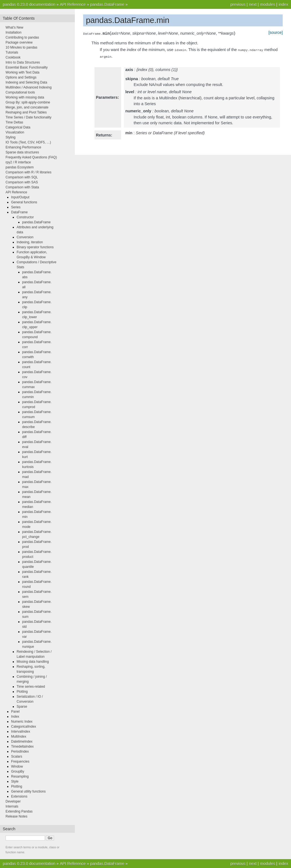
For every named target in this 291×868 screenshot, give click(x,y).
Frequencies (20, 761)
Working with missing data (25, 97)
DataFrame (19, 212)
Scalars (17, 756)
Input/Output (20, 197)
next (253, 4)
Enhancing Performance (23, 147)
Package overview (19, 42)
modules (267, 4)
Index (15, 717)
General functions (24, 202)
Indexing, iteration (30, 242)
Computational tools (20, 92)
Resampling (20, 776)
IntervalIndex (21, 732)
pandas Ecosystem (20, 167)
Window (17, 766)
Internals (12, 806)
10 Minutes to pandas (21, 47)
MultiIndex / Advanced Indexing (29, 87)
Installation (13, 32)
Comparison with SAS (22, 182)
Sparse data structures (22, 152)
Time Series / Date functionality (29, 117)
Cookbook (13, 57)
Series (16, 207)
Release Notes (16, 816)
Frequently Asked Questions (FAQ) (31, 157)
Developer (13, 801)
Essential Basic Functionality (27, 67)
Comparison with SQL (22, 177)
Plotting (22, 692)
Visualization (15, 132)
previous (238, 4)
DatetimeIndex (22, 742)
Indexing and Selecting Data (26, 82)
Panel (15, 712)
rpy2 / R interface (18, 162)
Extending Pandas (19, 811)
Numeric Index (22, 722)
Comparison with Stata (22, 187)
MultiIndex (19, 737)
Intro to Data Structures (23, 62)
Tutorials (12, 52)
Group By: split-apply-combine (28, 102)
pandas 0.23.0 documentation (29, 4)
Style (15, 781)
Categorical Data (18, 127)
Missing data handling (33, 662)
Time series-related (31, 687)
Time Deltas (14, 122)
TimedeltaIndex (22, 746)
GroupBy (18, 771)
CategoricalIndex (24, 727)
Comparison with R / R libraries (28, 172)
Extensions (19, 796)
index (284, 4)
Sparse (22, 707)
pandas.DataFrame (107, 4)
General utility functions (28, 791)
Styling (11, 137)
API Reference (73, 4)
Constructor (25, 217)
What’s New (14, 27)
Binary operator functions (35, 247)
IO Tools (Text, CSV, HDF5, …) (28, 142)
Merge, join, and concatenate (27, 107)
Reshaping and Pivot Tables (26, 112)
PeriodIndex (20, 751)
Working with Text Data (22, 72)
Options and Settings (21, 77)
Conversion (25, 237)
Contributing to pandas (22, 37)
